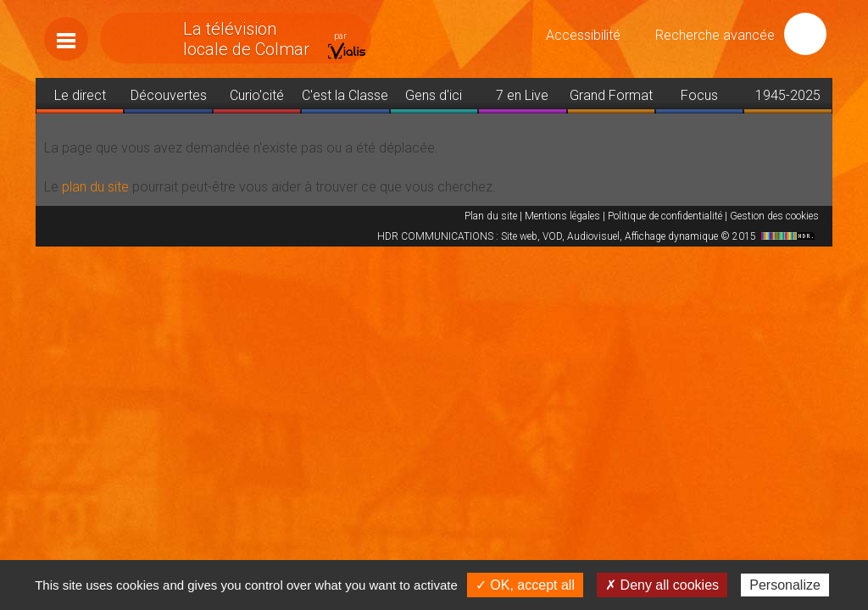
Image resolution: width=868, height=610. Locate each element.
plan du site (95, 187)
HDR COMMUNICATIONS (598, 236)
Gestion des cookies (774, 216)
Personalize (785, 585)
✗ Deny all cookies (662, 585)
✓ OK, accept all (525, 585)
